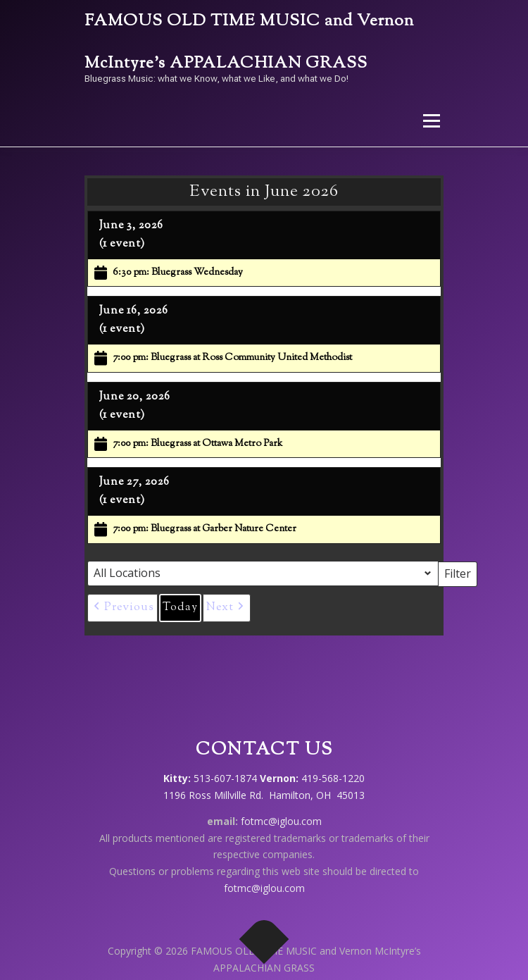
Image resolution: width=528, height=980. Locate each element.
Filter (461, 573)
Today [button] (180, 608)
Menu (430, 121)
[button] (122, 608)
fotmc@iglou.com (281, 821)
